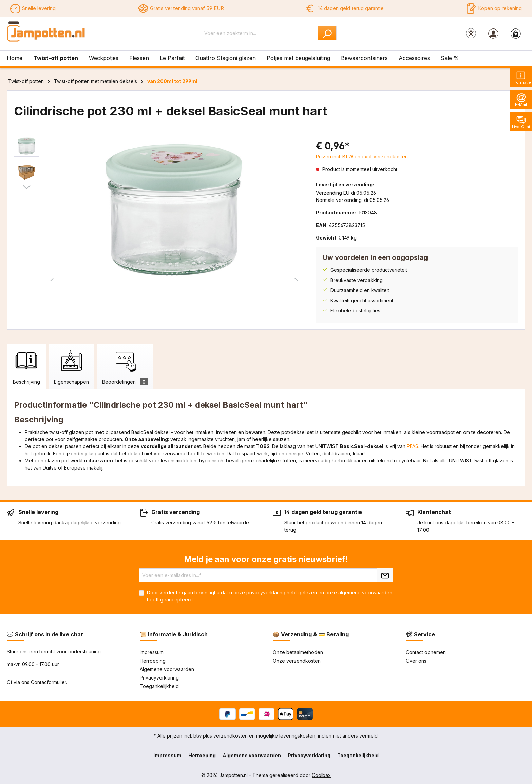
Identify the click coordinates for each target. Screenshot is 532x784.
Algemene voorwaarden (167, 669)
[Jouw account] (493, 33)
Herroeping (153, 661)
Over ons (416, 661)
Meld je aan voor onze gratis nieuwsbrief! (266, 559)
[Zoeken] (327, 33)
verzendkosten (231, 736)
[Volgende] (27, 187)
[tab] (26, 366)
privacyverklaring (266, 592)
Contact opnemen (426, 652)
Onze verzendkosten (297, 661)
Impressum (152, 652)
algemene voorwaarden (365, 592)
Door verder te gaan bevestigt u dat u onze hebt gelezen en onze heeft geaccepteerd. (270, 596)
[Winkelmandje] (516, 33)
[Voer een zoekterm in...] (260, 33)
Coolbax (321, 775)
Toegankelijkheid (159, 686)
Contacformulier (49, 682)
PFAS (413, 446)
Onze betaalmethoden (298, 652)
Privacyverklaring (159, 678)
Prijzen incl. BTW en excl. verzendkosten (362, 157)
